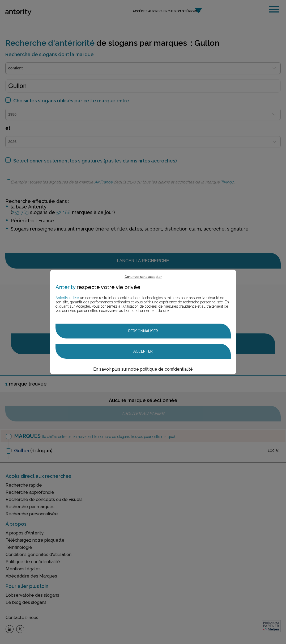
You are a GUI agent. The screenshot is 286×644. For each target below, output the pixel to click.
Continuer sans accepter (143, 277)
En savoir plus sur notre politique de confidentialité (143, 369)
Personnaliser (143, 331)
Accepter (143, 351)
